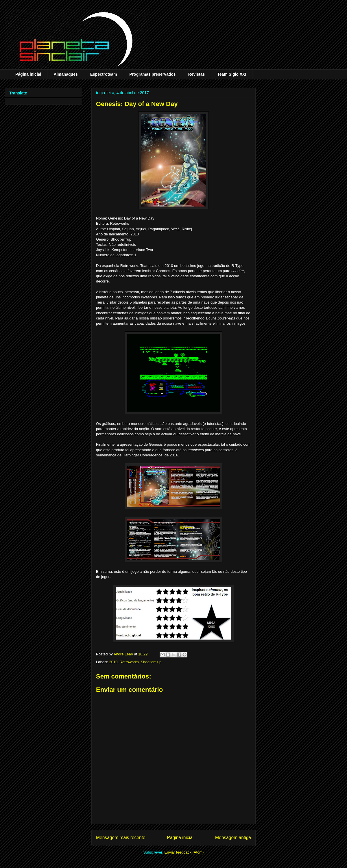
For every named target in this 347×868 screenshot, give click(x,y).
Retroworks (129, 662)
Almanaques (65, 74)
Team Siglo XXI (232, 74)
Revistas (197, 74)
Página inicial (28, 74)
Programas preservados (152, 74)
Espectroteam (104, 74)
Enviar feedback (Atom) (184, 852)
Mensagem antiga (233, 838)
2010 (113, 662)
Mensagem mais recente (121, 838)
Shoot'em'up (151, 662)
